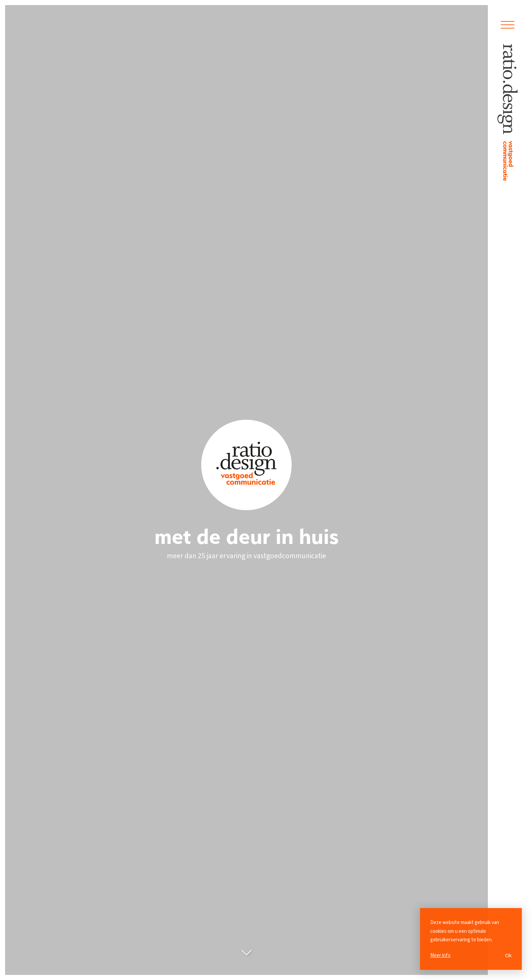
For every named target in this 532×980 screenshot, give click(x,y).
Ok (508, 955)
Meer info (440, 955)
